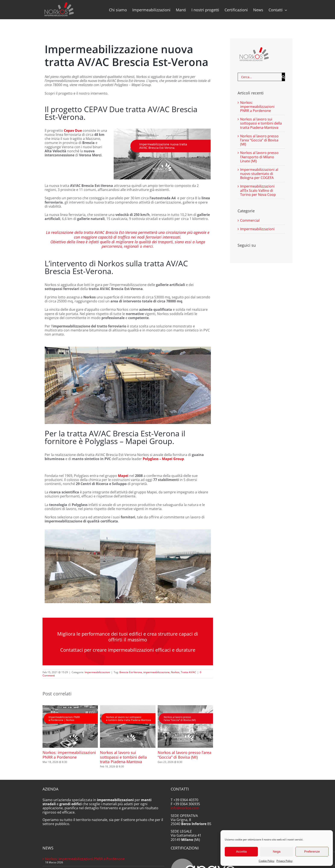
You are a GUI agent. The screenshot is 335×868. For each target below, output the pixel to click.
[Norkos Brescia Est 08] (183, 566)
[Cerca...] (260, 77)
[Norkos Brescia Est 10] (72, 566)
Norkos (175, 672)
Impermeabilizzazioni (97, 672)
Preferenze (312, 851)
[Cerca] (283, 77)
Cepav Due (73, 130)
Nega (277, 851)
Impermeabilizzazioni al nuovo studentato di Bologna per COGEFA (259, 174)
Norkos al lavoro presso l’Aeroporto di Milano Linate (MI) (259, 157)
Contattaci (72, 650)
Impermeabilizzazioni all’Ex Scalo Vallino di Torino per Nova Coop (258, 190)
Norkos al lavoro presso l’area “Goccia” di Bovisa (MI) (184, 755)
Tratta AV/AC (188, 672)
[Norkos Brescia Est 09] (128, 566)
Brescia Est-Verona (131, 672)
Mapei (123, 476)
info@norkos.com (185, 808)
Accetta (241, 851)
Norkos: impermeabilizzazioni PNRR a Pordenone (69, 755)
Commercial (250, 221)
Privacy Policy (284, 861)
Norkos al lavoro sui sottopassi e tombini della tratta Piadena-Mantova (123, 757)
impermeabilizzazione (156, 672)
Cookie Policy (267, 861)
